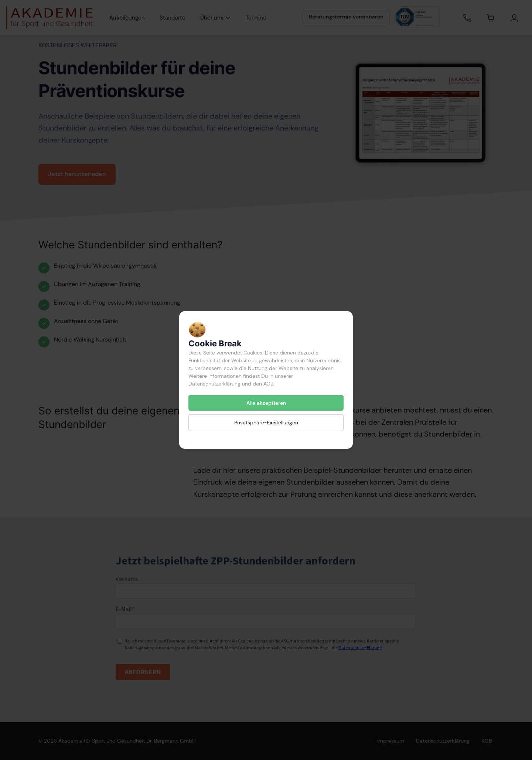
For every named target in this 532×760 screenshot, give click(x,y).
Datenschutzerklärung (214, 384)
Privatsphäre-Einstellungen (266, 423)
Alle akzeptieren (266, 403)
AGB (268, 384)
